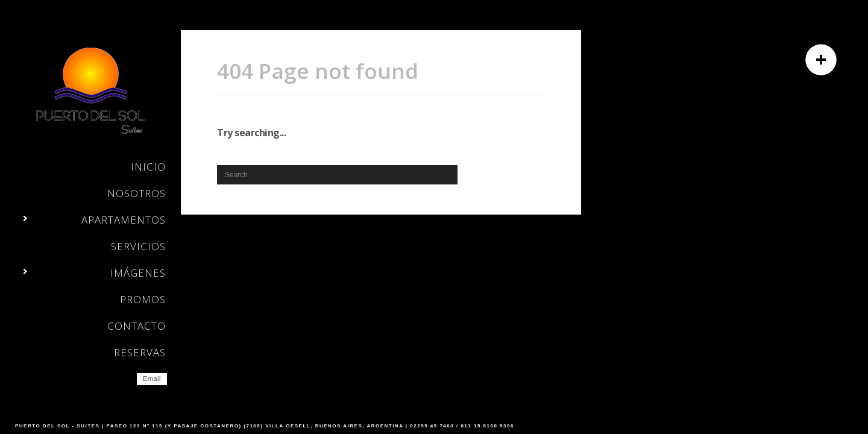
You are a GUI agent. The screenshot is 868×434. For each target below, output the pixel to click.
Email (152, 379)
